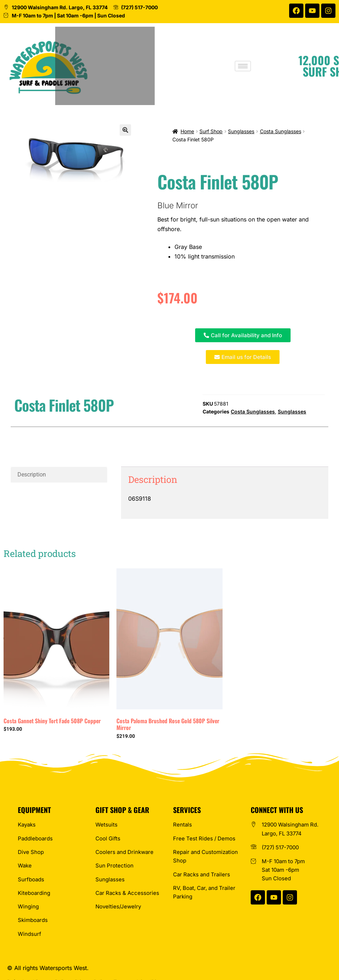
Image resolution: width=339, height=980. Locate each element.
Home (187, 131)
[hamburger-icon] (270, 66)
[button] (125, 130)
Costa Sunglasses (281, 131)
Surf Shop (211, 131)
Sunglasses (241, 131)
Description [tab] (32, 475)
